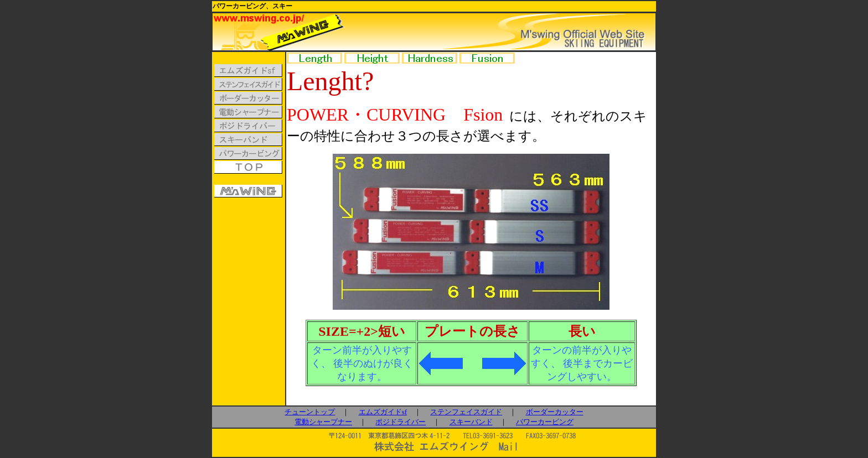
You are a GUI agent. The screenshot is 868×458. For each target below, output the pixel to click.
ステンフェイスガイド (466, 412)
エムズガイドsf (383, 412)
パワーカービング (545, 422)
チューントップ (310, 412)
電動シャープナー (323, 422)
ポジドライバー (401, 422)
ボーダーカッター (555, 412)
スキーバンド (471, 422)
